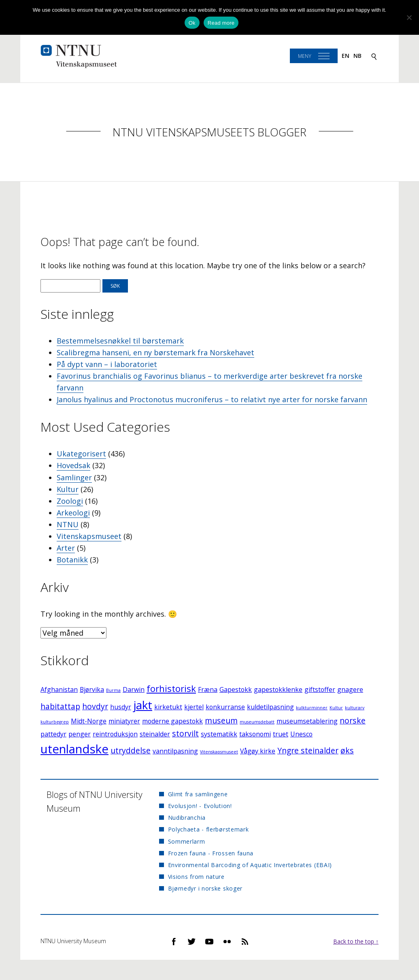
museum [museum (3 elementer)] (221, 720)
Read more (221, 23)
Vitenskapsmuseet (89, 536)
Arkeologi (73, 513)
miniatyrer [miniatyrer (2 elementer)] (124, 721)
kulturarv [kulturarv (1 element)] (355, 708)
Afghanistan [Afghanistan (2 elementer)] (59, 689)
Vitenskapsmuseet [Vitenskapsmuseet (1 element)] (219, 752)
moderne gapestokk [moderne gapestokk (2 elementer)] (172, 721)
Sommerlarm (187, 841)
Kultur (68, 489)
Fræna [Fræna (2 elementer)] (208, 689)
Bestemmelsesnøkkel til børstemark (120, 341)
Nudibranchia (187, 818)
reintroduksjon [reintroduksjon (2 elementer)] (115, 734)
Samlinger (74, 477)
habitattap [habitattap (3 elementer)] (60, 706)
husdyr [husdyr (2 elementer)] (121, 707)
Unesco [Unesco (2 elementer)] (301, 734)
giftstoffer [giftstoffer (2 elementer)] (320, 689)
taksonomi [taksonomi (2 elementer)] (255, 734)
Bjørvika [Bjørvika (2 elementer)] (92, 689)
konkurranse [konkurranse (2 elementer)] (225, 707)
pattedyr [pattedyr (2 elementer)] (53, 734)
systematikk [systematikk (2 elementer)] (219, 734)
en (346, 56)
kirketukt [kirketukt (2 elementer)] (168, 707)
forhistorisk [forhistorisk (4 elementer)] (171, 688)
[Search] (374, 56)
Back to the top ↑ (356, 941)
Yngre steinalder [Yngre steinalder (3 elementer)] (308, 750)
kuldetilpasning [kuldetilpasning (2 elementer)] (270, 707)
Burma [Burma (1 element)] (113, 690)
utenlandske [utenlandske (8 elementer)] (74, 749)
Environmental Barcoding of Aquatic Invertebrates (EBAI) (250, 865)
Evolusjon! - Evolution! (200, 806)
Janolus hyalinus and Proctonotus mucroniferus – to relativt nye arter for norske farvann (212, 399)
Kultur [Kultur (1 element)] (336, 708)
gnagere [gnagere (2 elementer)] (350, 689)
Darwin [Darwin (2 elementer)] (134, 689)
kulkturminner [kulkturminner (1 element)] (312, 708)
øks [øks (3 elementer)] (347, 750)
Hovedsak (73, 465)
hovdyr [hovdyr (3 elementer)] (95, 706)
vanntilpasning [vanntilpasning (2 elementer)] (175, 751)
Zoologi (70, 501)
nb (357, 56)
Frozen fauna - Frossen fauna (211, 853)
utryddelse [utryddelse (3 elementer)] (131, 750)
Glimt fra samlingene (198, 794)
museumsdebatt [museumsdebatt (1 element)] (257, 722)
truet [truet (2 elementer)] (281, 734)
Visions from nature (196, 877)
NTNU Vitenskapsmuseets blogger (209, 132)
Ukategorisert (81, 454)
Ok (192, 23)
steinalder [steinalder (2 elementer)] (155, 734)
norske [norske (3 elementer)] (353, 720)
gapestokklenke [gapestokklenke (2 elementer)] (278, 689)
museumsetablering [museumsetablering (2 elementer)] (307, 721)
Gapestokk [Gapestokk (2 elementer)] (236, 689)
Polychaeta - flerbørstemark (208, 829)
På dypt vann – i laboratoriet (107, 364)
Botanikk (72, 560)
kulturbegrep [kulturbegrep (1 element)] (55, 722)
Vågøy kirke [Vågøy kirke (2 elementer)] (258, 751)
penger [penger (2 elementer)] (80, 734)
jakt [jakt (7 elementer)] (143, 705)
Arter (66, 548)
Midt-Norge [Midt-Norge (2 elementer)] (89, 721)
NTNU (68, 524)
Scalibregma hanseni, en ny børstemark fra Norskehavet (155, 352)
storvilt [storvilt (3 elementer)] (185, 733)
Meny (305, 56)
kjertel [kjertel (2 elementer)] (194, 707)
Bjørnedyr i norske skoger (205, 888)
